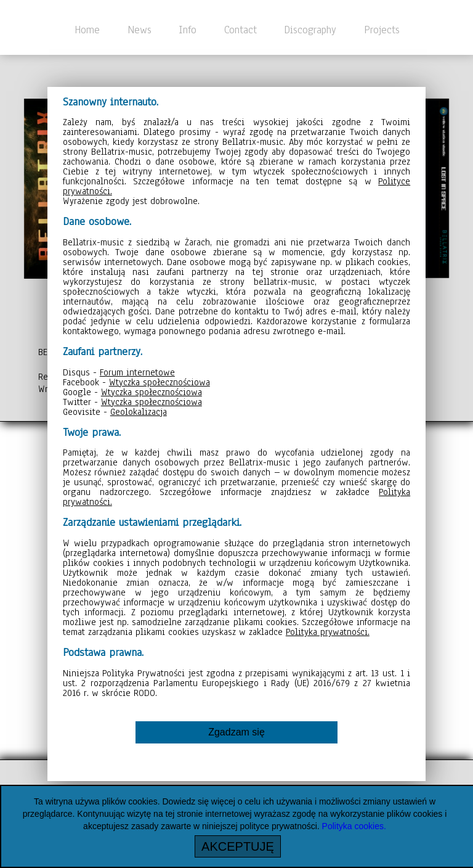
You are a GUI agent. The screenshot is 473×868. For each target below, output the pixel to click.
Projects (382, 30)
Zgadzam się (236, 732)
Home (87, 30)
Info (188, 30)
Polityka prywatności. (328, 632)
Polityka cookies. (354, 826)
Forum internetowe (137, 372)
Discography (310, 30)
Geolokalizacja (139, 412)
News (139, 30)
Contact (241, 30)
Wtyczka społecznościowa (160, 382)
